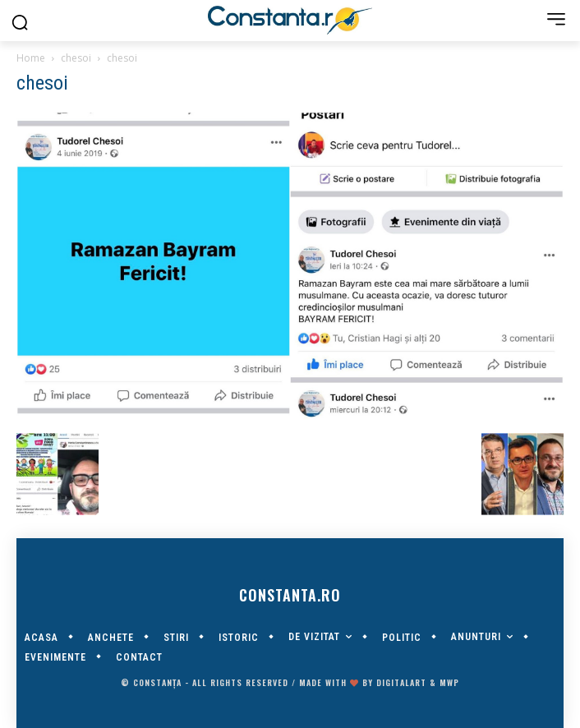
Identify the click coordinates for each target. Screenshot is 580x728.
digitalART (401, 682)
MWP (449, 682)
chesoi (76, 58)
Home (31, 58)
